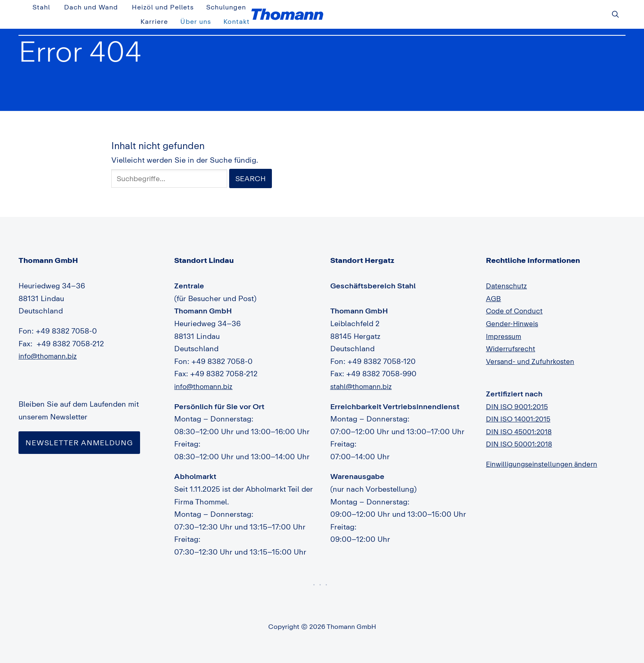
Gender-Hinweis (514, 315)
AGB (494, 289)
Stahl (270, 9)
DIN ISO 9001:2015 (520, 397)
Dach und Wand (321, 9)
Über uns (545, 9)
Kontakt (586, 9)
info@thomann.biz (50, 347)
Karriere (503, 9)
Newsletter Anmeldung (80, 433)
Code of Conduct (516, 302)
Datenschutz (508, 277)
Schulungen (457, 9)
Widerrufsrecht (512, 340)
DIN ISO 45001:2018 (522, 422)
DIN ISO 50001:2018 (522, 435)
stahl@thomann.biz (363, 378)
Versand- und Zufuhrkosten (533, 352)
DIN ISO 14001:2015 (521, 410)
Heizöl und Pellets (393, 9)
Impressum (505, 327)
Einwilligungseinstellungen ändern (546, 455)
